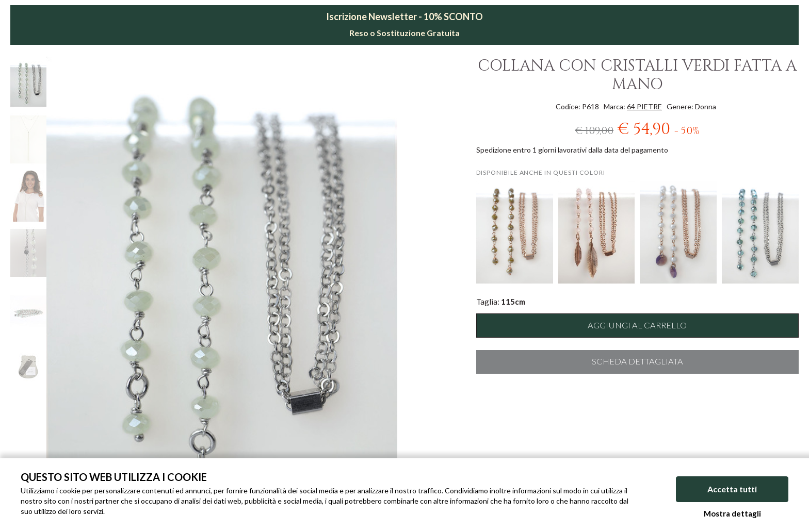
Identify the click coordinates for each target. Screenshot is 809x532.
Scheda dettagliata (637, 361)
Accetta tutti (732, 489)
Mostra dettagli (732, 513)
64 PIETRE (644, 106)
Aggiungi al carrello (637, 325)
